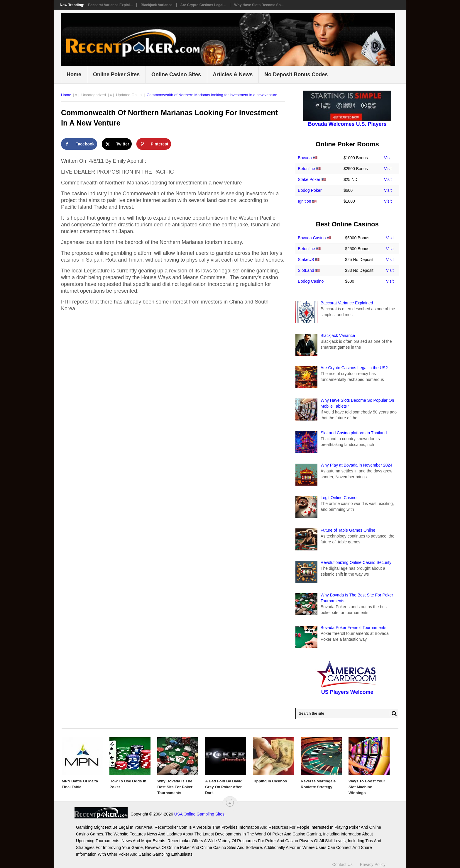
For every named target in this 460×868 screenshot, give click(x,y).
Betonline (306, 169)
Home (74, 74)
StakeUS (306, 260)
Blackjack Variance (156, 5)
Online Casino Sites (176, 74)
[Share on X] (117, 144)
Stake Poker (309, 179)
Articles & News (233, 74)
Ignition (304, 201)
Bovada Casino (312, 238)
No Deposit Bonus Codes (296, 74)
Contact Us (343, 864)
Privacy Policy (373, 864)
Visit (388, 158)
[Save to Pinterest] (154, 144)
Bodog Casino (311, 281)
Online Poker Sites (116, 74)
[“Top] (230, 803)
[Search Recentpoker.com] (347, 713)
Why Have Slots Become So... (259, 5)
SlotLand (306, 270)
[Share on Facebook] (79, 144)
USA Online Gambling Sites (199, 814)
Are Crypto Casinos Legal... (203, 5)
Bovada (305, 158)
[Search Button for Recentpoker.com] (393, 713)
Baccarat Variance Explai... (110, 5)
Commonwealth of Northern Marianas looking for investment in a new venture (212, 95)
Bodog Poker (310, 190)
